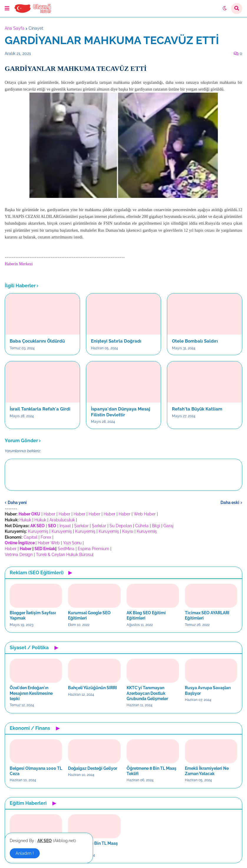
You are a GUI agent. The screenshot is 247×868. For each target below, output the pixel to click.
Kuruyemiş (38, 531)
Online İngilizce (20, 543)
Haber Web (49, 543)
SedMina (66, 549)
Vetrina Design (19, 555)
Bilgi (156, 526)
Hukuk (25, 520)
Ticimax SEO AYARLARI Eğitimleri (207, 615)
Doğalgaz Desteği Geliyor (93, 768)
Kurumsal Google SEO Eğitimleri (89, 615)
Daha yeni (17, 503)
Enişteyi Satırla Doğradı (116, 341)
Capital (30, 537)
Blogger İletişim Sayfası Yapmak (33, 615)
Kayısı (128, 531)
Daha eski (230, 503)
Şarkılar (81, 526)
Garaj (168, 526)
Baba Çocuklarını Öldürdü (37, 341)
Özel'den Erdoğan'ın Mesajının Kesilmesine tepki (31, 693)
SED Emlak (45, 549)
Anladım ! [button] (25, 853)
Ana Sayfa (15, 28)
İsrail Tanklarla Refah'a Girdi (40, 409)
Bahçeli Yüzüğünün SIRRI (92, 688)
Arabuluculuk (62, 520)
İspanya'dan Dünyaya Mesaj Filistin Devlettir (121, 412)
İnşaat (65, 526)
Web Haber (145, 514)
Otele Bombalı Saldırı (195, 341)
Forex (46, 537)
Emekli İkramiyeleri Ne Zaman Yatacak (207, 771)
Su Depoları (121, 526)
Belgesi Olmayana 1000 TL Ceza (36, 771)
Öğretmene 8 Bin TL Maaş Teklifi (151, 771)
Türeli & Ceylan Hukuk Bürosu (64, 555)
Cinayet (36, 28)
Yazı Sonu (72, 543)
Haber (49, 514)
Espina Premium (93, 549)
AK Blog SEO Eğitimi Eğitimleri (146, 615)
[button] (7, 9)
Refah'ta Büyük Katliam (197, 409)
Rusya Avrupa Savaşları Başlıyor (208, 690)
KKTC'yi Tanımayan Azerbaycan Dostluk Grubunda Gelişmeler (147, 693)
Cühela (142, 526)
